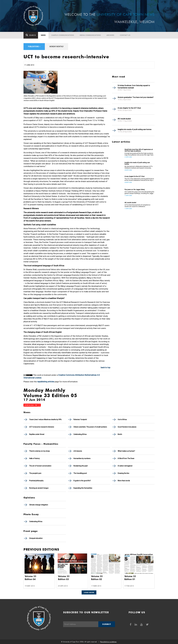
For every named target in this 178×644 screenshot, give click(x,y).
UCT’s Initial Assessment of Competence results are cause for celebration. (137, 206)
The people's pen (35, 473)
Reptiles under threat (37, 434)
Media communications (90, 35)
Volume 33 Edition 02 (97, 578)
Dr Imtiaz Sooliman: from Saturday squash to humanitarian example (134, 87)
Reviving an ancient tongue (39, 488)
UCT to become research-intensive (42, 427)
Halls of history (34, 458)
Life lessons (78, 451)
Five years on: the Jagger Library (135, 190)
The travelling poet (80, 473)
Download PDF (32, 405)
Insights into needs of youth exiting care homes (135, 129)
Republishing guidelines (108, 642)
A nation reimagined (125, 466)
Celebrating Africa (80, 434)
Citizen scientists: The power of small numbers (90, 427)
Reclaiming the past (81, 466)
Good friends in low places (127, 427)
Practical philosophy (36, 481)
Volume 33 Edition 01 (130, 578)
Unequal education (36, 538)
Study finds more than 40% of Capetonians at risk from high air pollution (139, 150)
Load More (89, 592)
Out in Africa (122, 420)
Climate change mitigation (39, 505)
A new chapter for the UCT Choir (129, 108)
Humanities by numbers (82, 458)
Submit (107, 624)
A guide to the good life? (82, 481)
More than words (124, 481)
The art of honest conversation (40, 466)
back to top (105, 367)
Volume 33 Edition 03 (64, 578)
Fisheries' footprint (80, 420)
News (43, 35)
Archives (110, 35)
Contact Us (125, 35)
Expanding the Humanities (83, 488)
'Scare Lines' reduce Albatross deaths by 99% (45, 420)
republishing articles (46, 382)
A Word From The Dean (126, 458)
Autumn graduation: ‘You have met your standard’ (136, 97)
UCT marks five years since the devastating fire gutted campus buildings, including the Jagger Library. (139, 193)
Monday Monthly (57, 47)
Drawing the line (123, 473)
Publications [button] (34, 47)
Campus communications (63, 35)
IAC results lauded (124, 119)
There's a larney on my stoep (39, 451)
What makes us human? (126, 451)
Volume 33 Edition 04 (30, 578)
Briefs (120, 434)
